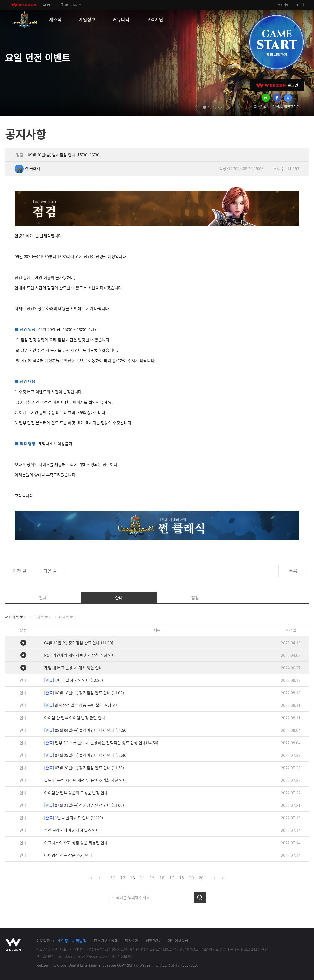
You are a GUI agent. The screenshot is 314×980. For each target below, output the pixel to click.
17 (172, 878)
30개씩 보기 (42, 617)
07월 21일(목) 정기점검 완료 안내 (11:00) (84, 805)
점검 (195, 598)
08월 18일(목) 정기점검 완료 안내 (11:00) (84, 693)
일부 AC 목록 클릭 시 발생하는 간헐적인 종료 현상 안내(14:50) (101, 743)
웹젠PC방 (153, 941)
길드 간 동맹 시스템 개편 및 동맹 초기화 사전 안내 (85, 780)
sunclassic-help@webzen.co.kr (84, 956)
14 (142, 878)
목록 (293, 571)
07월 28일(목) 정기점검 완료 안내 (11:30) (84, 768)
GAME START (276, 42)
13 (132, 878)
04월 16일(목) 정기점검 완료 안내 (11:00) (79, 643)
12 (123, 878)
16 (162, 878)
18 (182, 878)
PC (49, 5)
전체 (43, 598)
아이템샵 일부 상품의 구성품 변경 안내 (76, 793)
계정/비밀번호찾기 (286, 106)
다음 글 (50, 571)
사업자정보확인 (122, 956)
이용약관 (43, 941)
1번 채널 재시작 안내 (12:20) (73, 680)
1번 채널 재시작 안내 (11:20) (73, 818)
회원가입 (283, 5)
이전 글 (20, 571)
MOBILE (71, 5)
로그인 (300, 5)
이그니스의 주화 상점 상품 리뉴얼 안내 (76, 843)
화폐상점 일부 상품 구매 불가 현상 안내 (82, 705)
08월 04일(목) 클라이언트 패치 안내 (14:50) (86, 730)
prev (196, 107)
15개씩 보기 (17, 617)
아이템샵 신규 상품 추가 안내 (68, 855)
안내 (119, 598)
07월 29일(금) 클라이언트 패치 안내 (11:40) (86, 755)
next (229, 107)
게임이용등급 (178, 941)
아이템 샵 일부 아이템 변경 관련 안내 (75, 718)
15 (152, 878)
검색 (200, 897)
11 (113, 878)
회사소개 (132, 941)
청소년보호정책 (106, 941)
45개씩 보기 (67, 617)
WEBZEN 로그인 (277, 85)
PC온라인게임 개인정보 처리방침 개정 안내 (80, 655)
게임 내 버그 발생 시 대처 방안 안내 (73, 668)
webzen (23, 5)
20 (201, 878)
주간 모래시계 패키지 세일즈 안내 (72, 830)
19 (191, 878)
